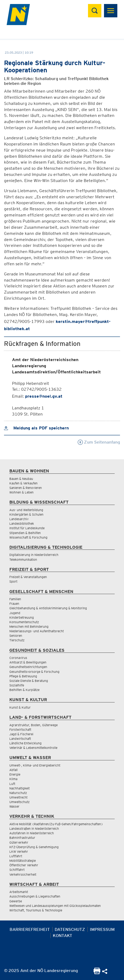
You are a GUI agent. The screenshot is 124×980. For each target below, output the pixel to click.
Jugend (15, 613)
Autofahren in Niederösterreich (32, 833)
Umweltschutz (19, 802)
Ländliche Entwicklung (25, 743)
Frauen (14, 604)
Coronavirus (18, 658)
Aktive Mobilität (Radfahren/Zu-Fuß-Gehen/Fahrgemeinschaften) (56, 824)
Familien (15, 599)
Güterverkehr (19, 842)
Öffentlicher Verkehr (24, 865)
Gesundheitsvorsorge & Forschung (34, 672)
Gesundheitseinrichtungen (28, 667)
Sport (13, 581)
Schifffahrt (17, 870)
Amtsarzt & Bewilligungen (28, 662)
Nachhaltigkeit (19, 788)
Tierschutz (17, 640)
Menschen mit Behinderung (29, 627)
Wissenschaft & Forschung (28, 537)
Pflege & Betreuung (23, 676)
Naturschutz (18, 793)
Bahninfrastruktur (22, 838)
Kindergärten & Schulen (26, 514)
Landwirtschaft (20, 739)
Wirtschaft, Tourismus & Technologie (36, 910)
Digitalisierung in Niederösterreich (34, 555)
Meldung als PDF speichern (36, 428)
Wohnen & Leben (21, 492)
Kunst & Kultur (20, 707)
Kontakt (63, 936)
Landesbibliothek (22, 523)
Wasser (14, 806)
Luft (12, 784)
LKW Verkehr (19, 851)
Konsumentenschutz (24, 622)
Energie (15, 774)
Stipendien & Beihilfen (25, 533)
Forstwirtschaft (20, 730)
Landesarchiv (19, 519)
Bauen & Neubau (21, 479)
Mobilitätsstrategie (23, 861)
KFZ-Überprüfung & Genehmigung (34, 847)
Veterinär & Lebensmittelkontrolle (33, 748)
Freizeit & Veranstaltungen (28, 577)
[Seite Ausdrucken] (97, 973)
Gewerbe (16, 901)
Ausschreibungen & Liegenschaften (35, 896)
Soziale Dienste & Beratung (29, 681)
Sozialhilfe (17, 685)
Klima (13, 779)
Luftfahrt (16, 856)
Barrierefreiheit (30, 929)
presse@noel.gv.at (44, 396)
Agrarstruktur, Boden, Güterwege (33, 725)
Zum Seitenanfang (99, 442)
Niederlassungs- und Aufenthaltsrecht (37, 631)
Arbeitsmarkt (19, 892)
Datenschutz (70, 929)
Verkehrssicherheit (23, 874)
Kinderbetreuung (22, 617)
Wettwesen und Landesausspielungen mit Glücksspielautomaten (55, 906)
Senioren (16, 636)
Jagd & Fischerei (21, 734)
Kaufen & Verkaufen (23, 483)
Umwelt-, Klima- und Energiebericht (35, 765)
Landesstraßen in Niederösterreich (34, 829)
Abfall (13, 770)
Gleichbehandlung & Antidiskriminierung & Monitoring (48, 608)
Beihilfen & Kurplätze (24, 690)
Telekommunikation (23, 560)
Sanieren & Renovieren (26, 488)
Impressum (102, 929)
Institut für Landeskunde (27, 528)
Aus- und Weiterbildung (26, 510)
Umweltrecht (18, 797)
